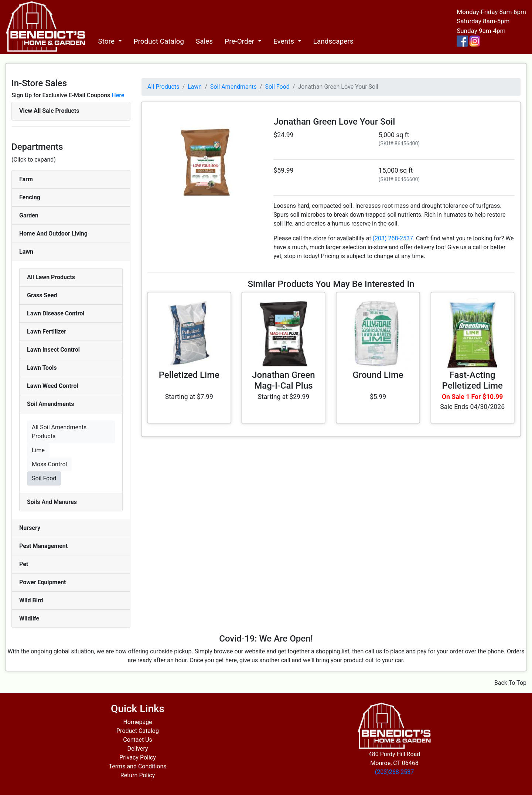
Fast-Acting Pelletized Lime (473, 380)
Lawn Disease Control (56, 313)
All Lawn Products (51, 277)
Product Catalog (159, 41)
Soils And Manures (52, 502)
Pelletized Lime (189, 375)
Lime (38, 450)
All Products (163, 87)
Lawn (26, 252)
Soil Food (44, 478)
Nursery (30, 528)
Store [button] (107, 41)
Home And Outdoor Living (53, 234)
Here (118, 95)
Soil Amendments (50, 404)
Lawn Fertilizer (47, 331)
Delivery (137, 749)
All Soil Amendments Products (59, 432)
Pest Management (43, 546)
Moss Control (49, 464)
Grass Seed (42, 295)
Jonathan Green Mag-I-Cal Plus (284, 380)
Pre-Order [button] (240, 41)
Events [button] (285, 41)
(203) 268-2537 (393, 238)
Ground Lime (378, 375)
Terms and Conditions (137, 766)
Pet (24, 564)
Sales (204, 41)
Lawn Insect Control (53, 350)
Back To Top (510, 683)
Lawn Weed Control (53, 386)
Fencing (30, 197)
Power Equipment (42, 582)
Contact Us (138, 740)
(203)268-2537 (394, 772)
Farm (26, 179)
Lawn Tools (42, 368)
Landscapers (333, 41)
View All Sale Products (49, 111)
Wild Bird (31, 600)
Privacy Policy (138, 757)
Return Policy (138, 775)
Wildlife (29, 618)
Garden (29, 215)
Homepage (137, 722)
